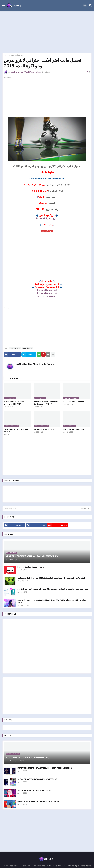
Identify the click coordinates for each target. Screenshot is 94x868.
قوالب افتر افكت (17, 55)
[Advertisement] (47, 32)
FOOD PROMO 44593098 (74, 429)
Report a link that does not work (31, 567)
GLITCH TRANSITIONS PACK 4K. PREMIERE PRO (37, 779)
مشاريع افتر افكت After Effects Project (35, 364)
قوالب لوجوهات (27, 348)
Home (6, 55)
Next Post (85, 509)
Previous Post (11, 509)
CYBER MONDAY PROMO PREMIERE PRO (34, 790)
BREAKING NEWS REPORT (44, 429)
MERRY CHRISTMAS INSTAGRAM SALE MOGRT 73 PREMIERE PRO (45, 768)
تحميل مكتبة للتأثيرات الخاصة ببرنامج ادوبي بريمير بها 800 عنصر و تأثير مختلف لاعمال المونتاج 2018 (53, 589)
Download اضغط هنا (47, 290)
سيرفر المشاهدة (47, 231)
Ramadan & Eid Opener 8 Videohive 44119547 (14, 403)
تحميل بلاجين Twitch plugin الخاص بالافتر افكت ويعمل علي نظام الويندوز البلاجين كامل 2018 (51, 578)
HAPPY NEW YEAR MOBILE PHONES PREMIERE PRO (39, 801)
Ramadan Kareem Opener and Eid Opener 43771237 (46, 403)
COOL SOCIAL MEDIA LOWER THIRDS (16, 430)
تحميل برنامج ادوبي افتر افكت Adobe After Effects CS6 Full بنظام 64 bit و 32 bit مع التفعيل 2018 (52, 601)
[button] (3, 6)
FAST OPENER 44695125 (74, 402)
